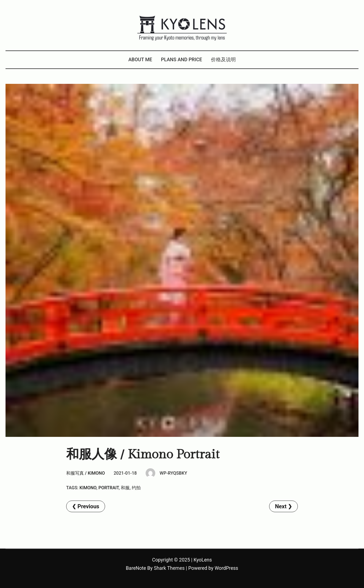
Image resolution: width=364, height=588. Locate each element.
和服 (125, 488)
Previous (88, 506)
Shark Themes (169, 568)
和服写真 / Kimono (85, 473)
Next (281, 506)
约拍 (136, 488)
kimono (88, 488)
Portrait (109, 488)
